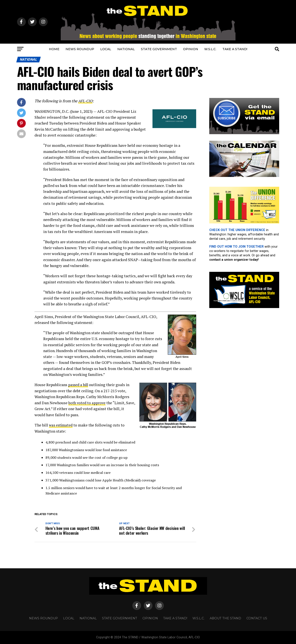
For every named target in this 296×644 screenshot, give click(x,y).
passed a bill (79, 385)
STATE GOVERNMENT (159, 49)
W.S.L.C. (210, 49)
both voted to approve (87, 403)
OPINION (191, 49)
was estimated (61, 425)
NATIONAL (126, 49)
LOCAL (106, 49)
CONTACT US (257, 618)
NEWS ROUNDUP (80, 49)
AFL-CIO (86, 101)
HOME (54, 49)
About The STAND (225, 618)
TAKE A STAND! (235, 49)
